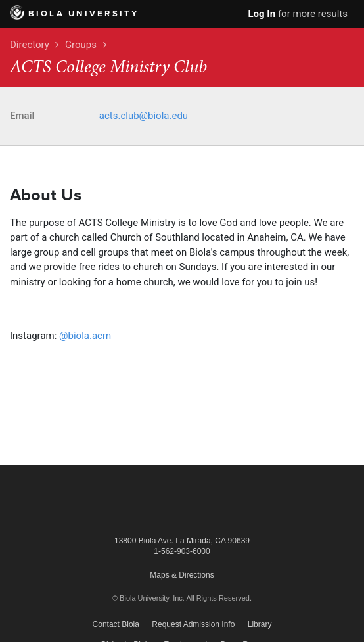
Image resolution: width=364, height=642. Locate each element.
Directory (30, 45)
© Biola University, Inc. (148, 598)
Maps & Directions (182, 575)
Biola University (75, 14)
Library (260, 624)
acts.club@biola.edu (144, 116)
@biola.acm (85, 336)
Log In (262, 14)
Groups (81, 45)
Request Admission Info (193, 624)
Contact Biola (116, 624)
